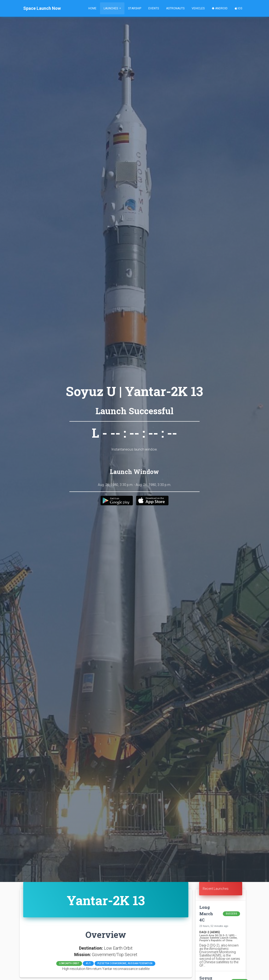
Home (92, 8)
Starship (135, 8)
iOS (238, 8)
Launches (111, 8)
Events (154, 8)
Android (220, 8)
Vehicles (198, 8)
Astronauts (175, 8)
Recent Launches (216, 889)
